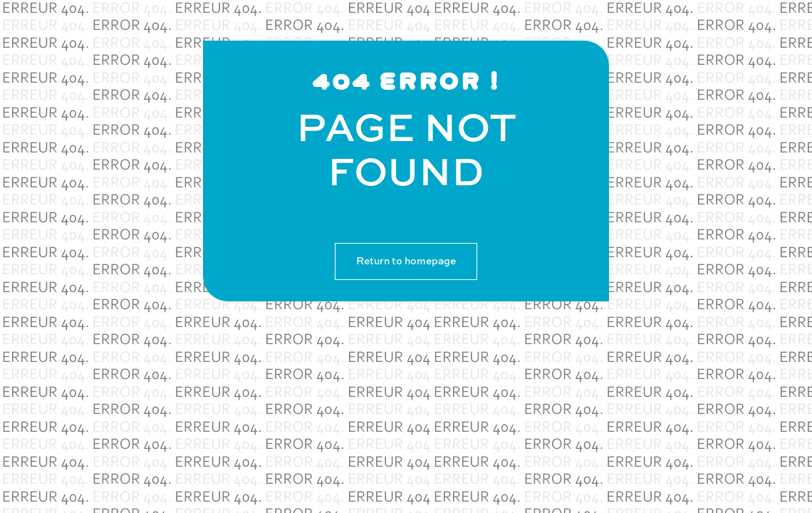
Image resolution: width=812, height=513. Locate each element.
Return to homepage (406, 261)
